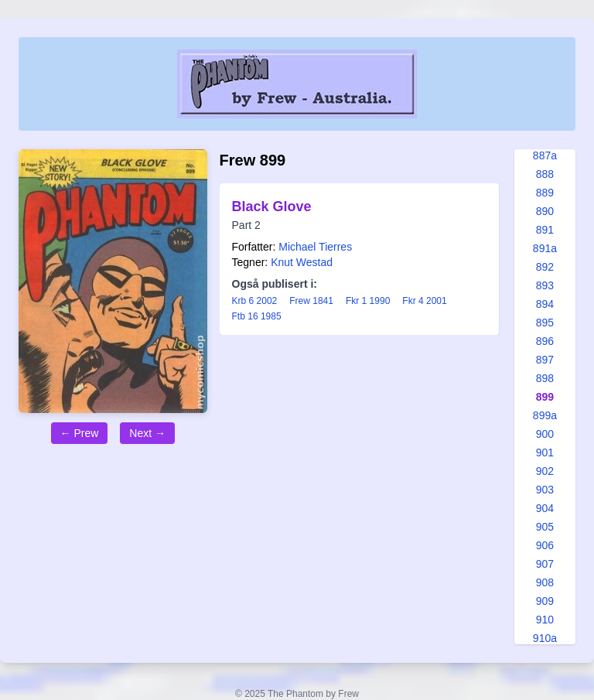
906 (545, 545)
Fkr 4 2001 (424, 301)
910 (545, 620)
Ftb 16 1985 (257, 316)
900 (545, 434)
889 (545, 193)
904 (545, 508)
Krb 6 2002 (255, 301)
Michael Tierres (315, 247)
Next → (147, 433)
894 (545, 304)
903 (545, 490)
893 (545, 285)
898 (545, 378)
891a (545, 248)
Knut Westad (302, 262)
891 (545, 230)
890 (545, 211)
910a (545, 638)
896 (545, 341)
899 (545, 397)
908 (545, 582)
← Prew (80, 433)
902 (545, 471)
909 (545, 601)
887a (545, 155)
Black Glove (272, 207)
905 (545, 527)
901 (545, 452)
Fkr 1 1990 (368, 301)
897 (545, 360)
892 (545, 267)
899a (545, 415)
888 (545, 174)
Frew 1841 (311, 301)
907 (545, 564)
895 (545, 323)
